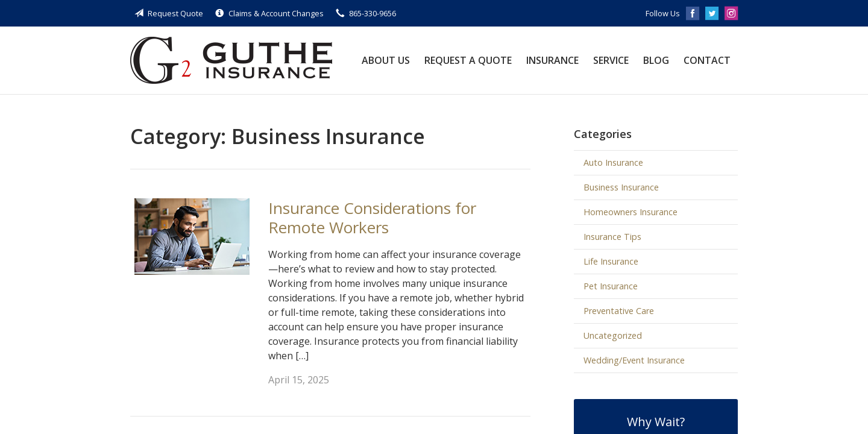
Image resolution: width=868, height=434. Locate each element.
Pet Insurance (611, 286)
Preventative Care (619, 311)
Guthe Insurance (231, 60)
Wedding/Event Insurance (634, 360)
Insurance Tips (612, 237)
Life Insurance (611, 261)
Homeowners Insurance (631, 212)
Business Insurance (621, 187)
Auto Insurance (613, 162)
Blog (656, 60)
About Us (386, 60)
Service (611, 60)
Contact (707, 60)
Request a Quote (468, 60)
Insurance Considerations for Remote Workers (372, 218)
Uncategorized (613, 335)
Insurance (552, 60)
